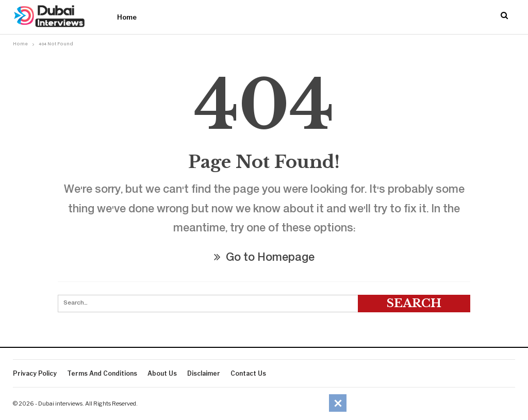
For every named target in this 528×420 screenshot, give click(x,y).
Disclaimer (204, 373)
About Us (162, 373)
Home (127, 17)
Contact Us (248, 373)
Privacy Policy (35, 373)
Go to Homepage (264, 258)
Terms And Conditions (102, 373)
